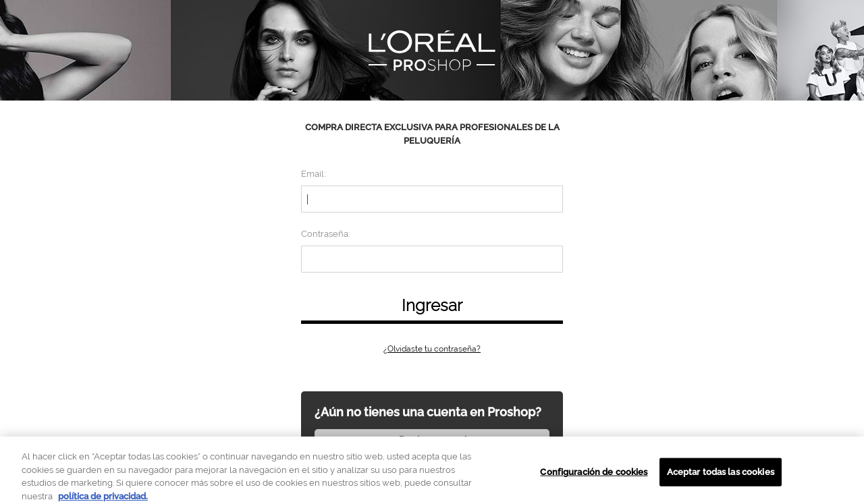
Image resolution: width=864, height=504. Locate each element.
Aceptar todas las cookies (721, 476)
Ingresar (432, 305)
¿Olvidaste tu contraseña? (432, 349)
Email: (313, 174)
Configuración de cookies (594, 476)
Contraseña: (325, 234)
